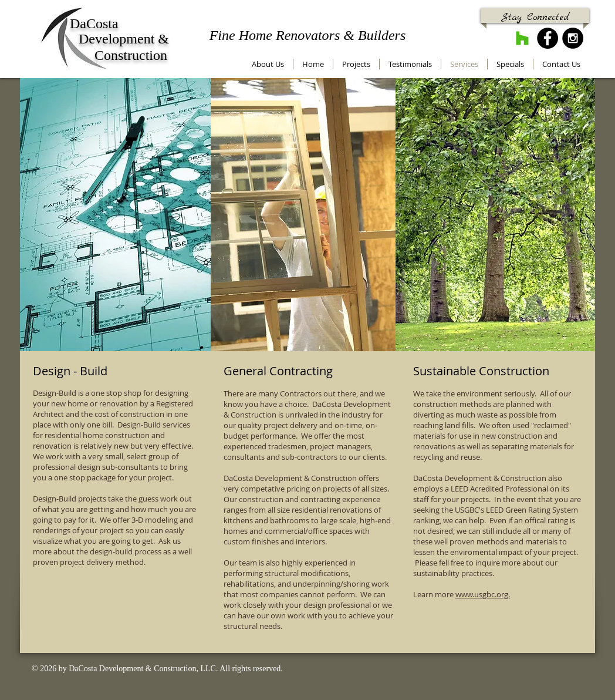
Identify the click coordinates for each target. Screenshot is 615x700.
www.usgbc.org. (483, 594)
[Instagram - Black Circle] (573, 38)
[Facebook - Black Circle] (548, 38)
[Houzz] (522, 38)
